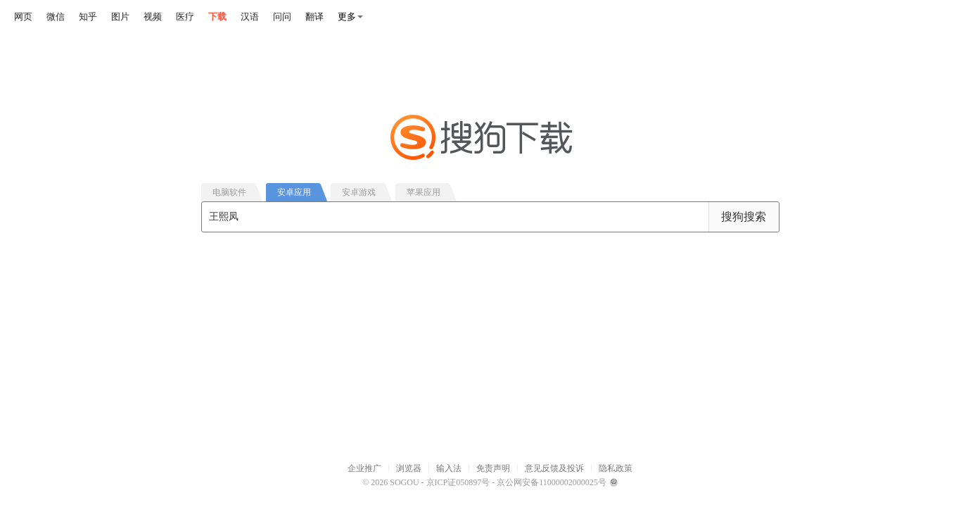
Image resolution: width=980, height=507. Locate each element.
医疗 (185, 17)
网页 (23, 17)
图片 (120, 17)
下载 (217, 17)
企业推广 (364, 468)
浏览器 (409, 468)
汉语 (250, 17)
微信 (56, 17)
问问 (282, 17)
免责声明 (493, 468)
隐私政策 (616, 468)
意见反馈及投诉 (554, 468)
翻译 (314, 17)
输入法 (449, 468)
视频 (153, 17)
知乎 (88, 17)
